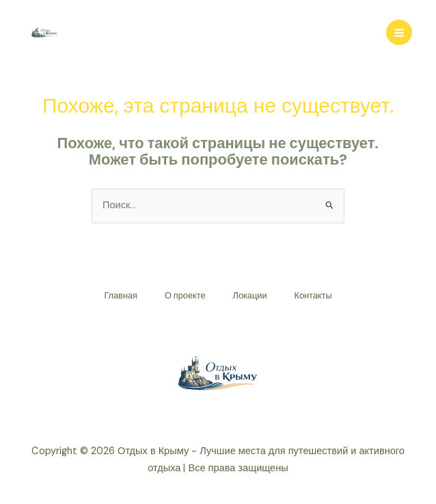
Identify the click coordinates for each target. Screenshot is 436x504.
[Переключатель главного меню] (399, 33)
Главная (121, 295)
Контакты (313, 295)
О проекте (185, 295)
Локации (250, 295)
